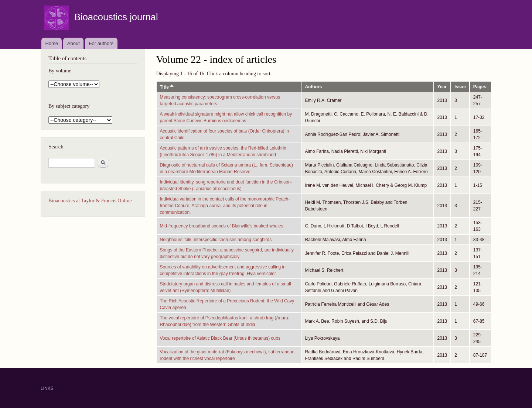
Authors (313, 87)
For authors (101, 43)
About (74, 43)
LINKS (47, 388)
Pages (480, 87)
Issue (460, 87)
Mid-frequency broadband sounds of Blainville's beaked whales (222, 226)
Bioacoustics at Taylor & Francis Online (90, 201)
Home (52, 43)
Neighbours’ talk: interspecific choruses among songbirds (216, 240)
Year (442, 87)
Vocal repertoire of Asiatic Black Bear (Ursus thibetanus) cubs (220, 338)
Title (167, 87)
